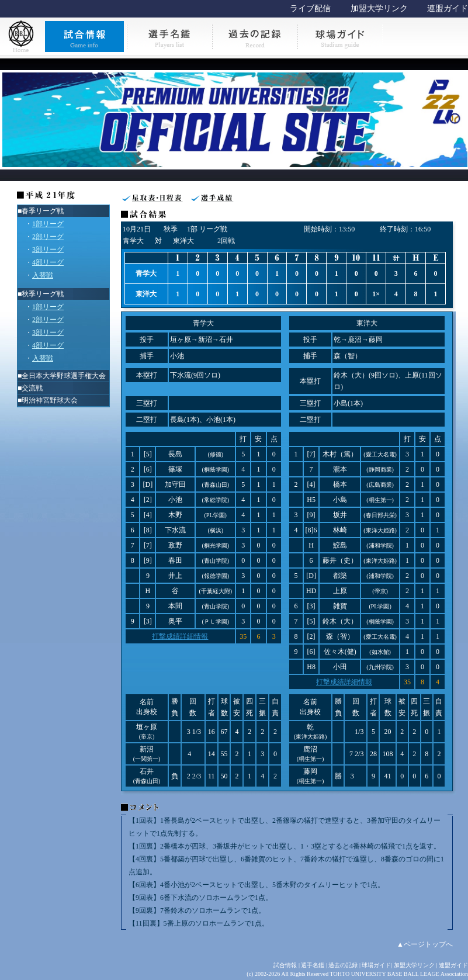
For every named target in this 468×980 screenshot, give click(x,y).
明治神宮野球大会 (50, 400)
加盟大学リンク (379, 8)
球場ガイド (376, 965)
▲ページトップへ (425, 944)
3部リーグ (48, 250)
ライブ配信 (310, 8)
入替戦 (43, 275)
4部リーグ (48, 262)
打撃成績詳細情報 (180, 636)
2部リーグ (48, 237)
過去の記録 (343, 965)
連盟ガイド (448, 8)
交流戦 (32, 388)
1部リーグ (48, 224)
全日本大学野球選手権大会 (64, 376)
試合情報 (285, 965)
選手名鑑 (313, 965)
